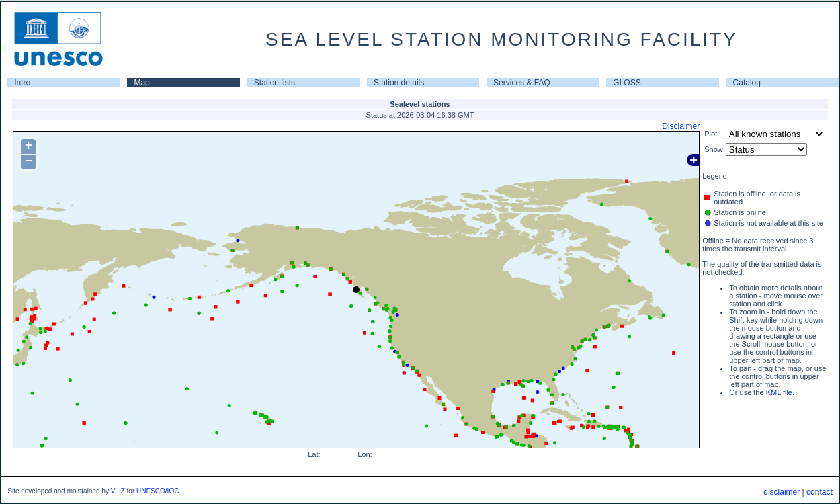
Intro (22, 83)
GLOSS (627, 83)
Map (141, 83)
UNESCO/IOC (158, 491)
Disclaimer (681, 126)
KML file (779, 392)
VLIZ (118, 491)
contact (820, 492)
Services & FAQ (522, 83)
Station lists (275, 83)
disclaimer (782, 492)
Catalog (747, 83)
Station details (399, 83)
